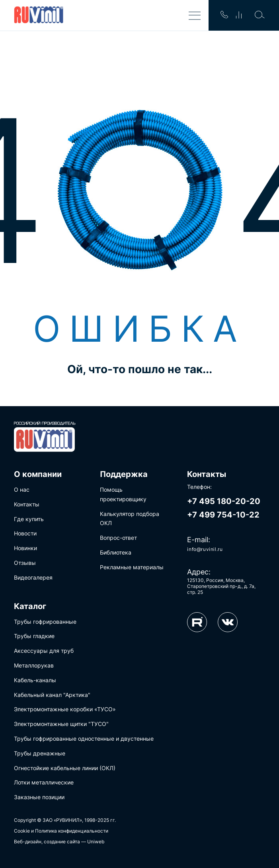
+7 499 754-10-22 (223, 515)
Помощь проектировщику (123, 494)
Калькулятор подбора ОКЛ (130, 519)
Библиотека (116, 552)
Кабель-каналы (35, 680)
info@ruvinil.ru (205, 549)
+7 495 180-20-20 (224, 501)
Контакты (27, 504)
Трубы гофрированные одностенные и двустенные (84, 739)
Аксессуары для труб (44, 651)
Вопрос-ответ (118, 538)
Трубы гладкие (34, 636)
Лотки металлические (44, 782)
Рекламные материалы (132, 567)
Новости (25, 533)
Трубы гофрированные (45, 622)
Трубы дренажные (40, 753)
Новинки (25, 548)
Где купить (29, 519)
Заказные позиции (39, 797)
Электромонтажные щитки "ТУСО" (61, 724)
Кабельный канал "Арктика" (52, 695)
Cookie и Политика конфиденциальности (61, 831)
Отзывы (25, 563)
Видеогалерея (33, 577)
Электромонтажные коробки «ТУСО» (65, 709)
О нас (22, 489)
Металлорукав (34, 665)
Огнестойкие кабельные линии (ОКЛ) (65, 768)
